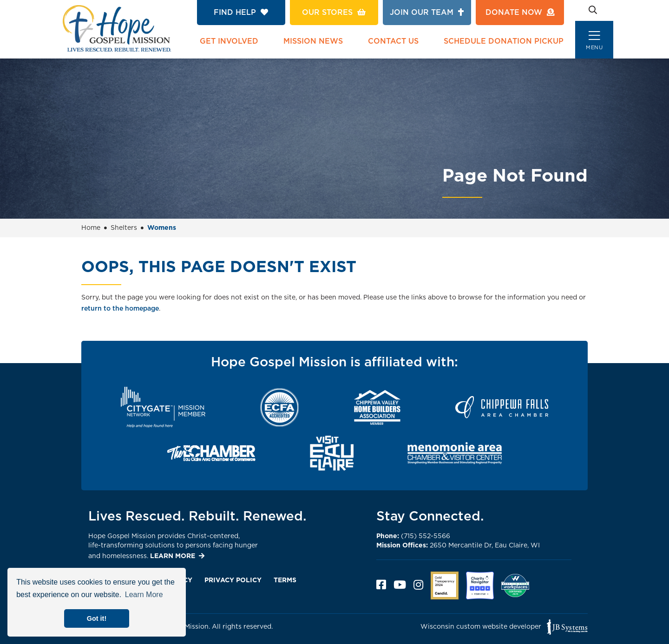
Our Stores (334, 12)
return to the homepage (120, 309)
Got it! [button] (97, 618)
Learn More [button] (144, 595)
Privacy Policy (233, 580)
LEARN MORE (173, 556)
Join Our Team (427, 12)
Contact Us (393, 41)
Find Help (241, 12)
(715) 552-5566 (413, 536)
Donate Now (520, 12)
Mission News (313, 41)
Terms (285, 580)
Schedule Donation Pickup (504, 41)
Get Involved (229, 41)
